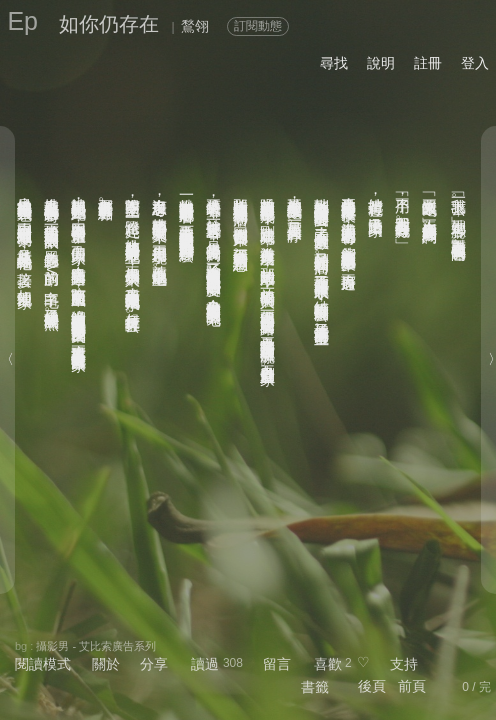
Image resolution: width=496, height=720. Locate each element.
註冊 (428, 63)
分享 (154, 664)
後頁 (372, 686)
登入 (475, 63)
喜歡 (328, 664)
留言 (277, 664)
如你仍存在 (109, 24)
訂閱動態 (258, 26)
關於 (106, 664)
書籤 (315, 687)
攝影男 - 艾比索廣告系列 (96, 646)
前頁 (412, 686)
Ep (22, 21)
